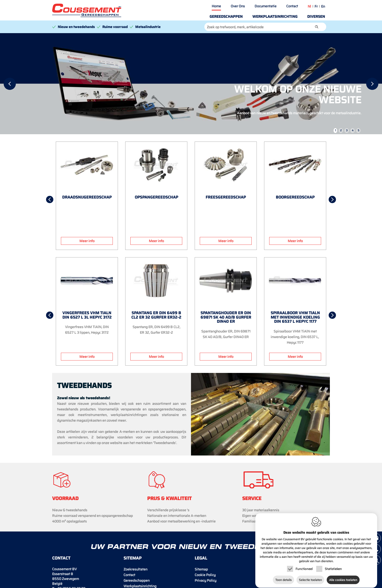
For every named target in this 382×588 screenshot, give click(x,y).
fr (316, 6)
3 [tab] (347, 130)
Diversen (316, 17)
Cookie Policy (205, 575)
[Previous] (10, 84)
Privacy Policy (205, 580)
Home (216, 6)
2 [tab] (341, 130)
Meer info (87, 241)
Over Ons (238, 6)
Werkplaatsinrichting (275, 17)
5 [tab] (358, 130)
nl (309, 6)
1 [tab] (335, 130)
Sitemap (201, 569)
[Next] (372, 84)
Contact (292, 6)
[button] (317, 27)
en (323, 6)
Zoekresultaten (135, 569)
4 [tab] (353, 130)
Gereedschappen (226, 17)
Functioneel (304, 564)
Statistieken (333, 564)
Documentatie (266, 6)
